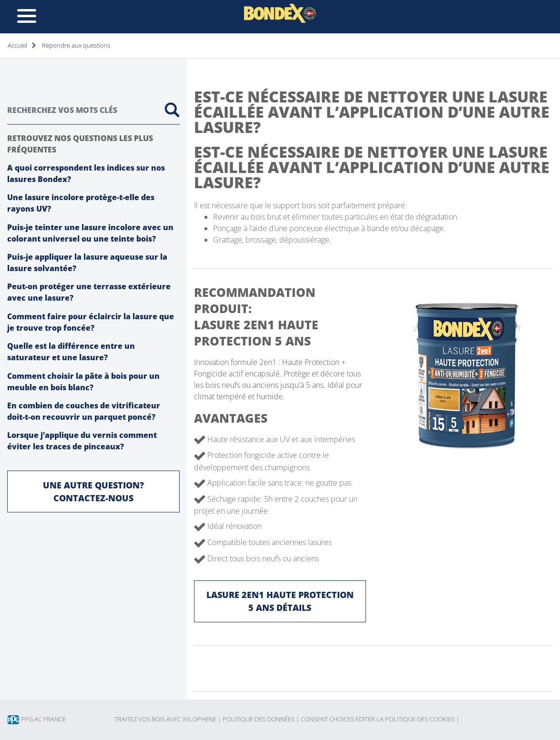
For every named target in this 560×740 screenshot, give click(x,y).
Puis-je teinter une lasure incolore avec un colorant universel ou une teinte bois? (90, 233)
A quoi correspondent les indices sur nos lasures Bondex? (86, 173)
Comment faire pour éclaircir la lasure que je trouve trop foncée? (91, 322)
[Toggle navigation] (27, 17)
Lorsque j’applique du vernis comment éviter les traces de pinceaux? (82, 441)
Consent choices (327, 719)
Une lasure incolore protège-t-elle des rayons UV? (81, 203)
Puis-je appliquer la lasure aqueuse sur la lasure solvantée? (87, 263)
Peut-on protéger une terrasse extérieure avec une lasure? (89, 292)
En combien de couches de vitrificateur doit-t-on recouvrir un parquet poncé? (84, 411)
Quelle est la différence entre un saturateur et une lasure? (71, 352)
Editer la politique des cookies (407, 719)
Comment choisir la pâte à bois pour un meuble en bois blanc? (83, 381)
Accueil (17, 45)
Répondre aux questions (76, 45)
